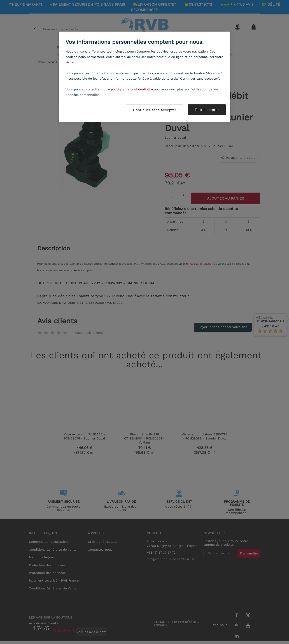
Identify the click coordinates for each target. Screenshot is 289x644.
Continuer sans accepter (155, 110)
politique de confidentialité (132, 90)
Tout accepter (207, 110)
